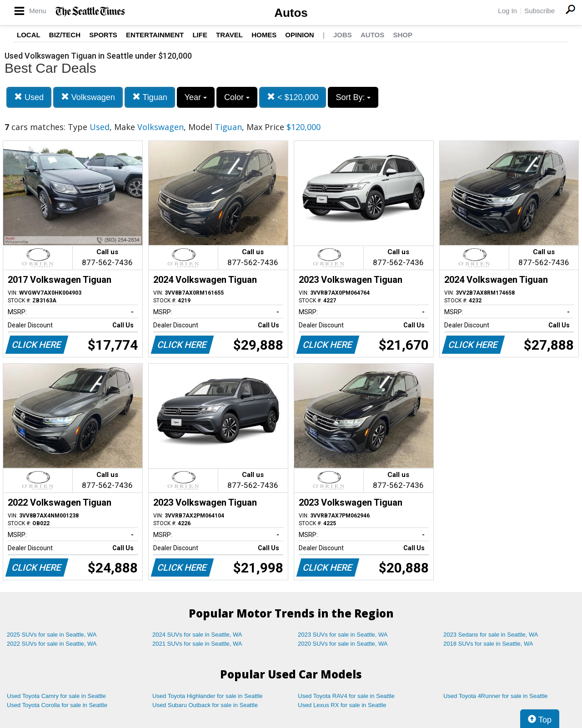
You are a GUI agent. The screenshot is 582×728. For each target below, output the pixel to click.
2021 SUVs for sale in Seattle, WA (197, 644)
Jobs (343, 35)
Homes (264, 35)
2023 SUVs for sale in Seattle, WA (343, 635)
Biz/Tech (65, 35)
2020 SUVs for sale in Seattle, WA (343, 644)
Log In (507, 11)
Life (200, 35)
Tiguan (150, 97)
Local (29, 35)
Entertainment (155, 35)
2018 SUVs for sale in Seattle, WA (488, 644)
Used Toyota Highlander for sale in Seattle (208, 696)
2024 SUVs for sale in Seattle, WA (197, 635)
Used (29, 97)
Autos (291, 13)
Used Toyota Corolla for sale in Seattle (57, 705)
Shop (403, 35)
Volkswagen (88, 97)
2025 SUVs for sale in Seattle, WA (52, 635)
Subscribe (539, 11)
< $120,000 (293, 97)
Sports (103, 35)
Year (196, 97)
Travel (229, 35)
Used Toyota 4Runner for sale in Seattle (496, 696)
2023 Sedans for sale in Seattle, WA (491, 635)
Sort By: (353, 97)
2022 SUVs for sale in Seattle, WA (52, 644)
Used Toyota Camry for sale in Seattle (56, 696)
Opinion (299, 35)
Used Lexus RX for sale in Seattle (342, 705)
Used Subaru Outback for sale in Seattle (205, 705)
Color (237, 97)
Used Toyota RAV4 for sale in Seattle (346, 696)
